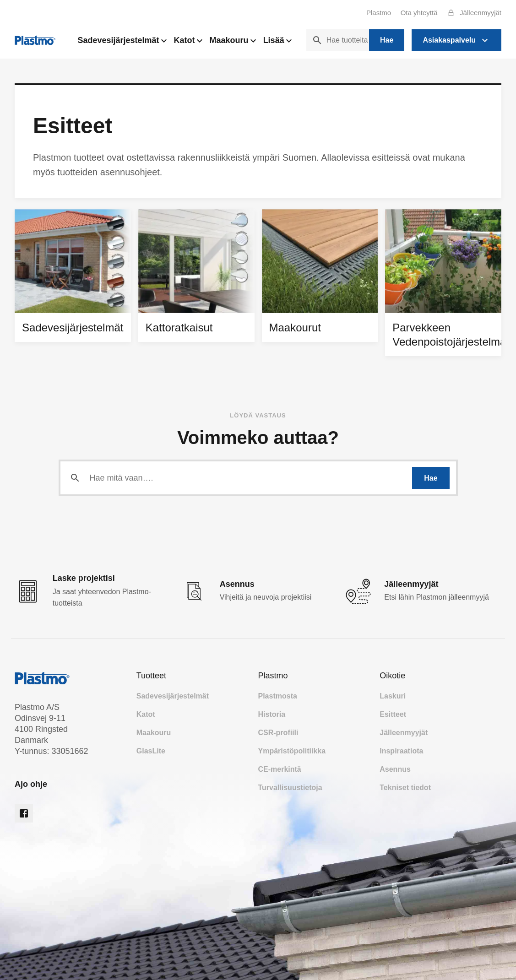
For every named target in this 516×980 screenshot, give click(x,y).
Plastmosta (278, 696)
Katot (188, 43)
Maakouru (233, 43)
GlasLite (151, 751)
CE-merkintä (280, 769)
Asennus (395, 769)
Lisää (277, 43)
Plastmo (379, 13)
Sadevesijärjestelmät (122, 43)
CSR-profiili (278, 733)
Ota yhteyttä (419, 13)
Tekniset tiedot (405, 788)
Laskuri (393, 696)
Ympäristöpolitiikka (292, 751)
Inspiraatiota (401, 751)
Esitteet (393, 714)
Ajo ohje (31, 784)
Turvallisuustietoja (290, 788)
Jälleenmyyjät (472, 13)
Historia (272, 714)
